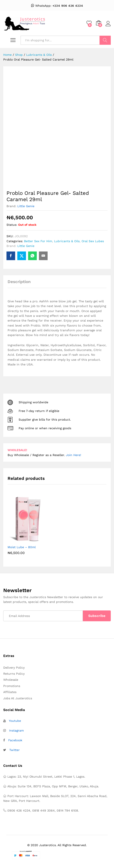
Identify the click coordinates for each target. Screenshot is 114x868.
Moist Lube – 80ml (22, 547)
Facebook (15, 740)
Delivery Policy (14, 668)
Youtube (15, 721)
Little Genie (26, 206)
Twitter (14, 750)
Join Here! (74, 455)
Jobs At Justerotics (18, 698)
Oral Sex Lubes (93, 241)
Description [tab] (19, 282)
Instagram (16, 730)
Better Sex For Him (38, 241)
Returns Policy (14, 674)
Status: (12, 225)
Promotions (12, 686)
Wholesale (11, 680)
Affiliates (10, 692)
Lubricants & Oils (67, 241)
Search (105, 40)
